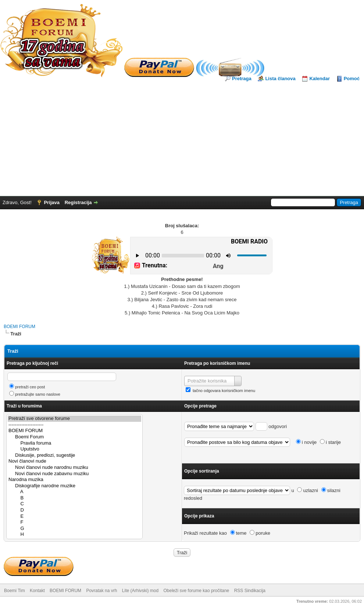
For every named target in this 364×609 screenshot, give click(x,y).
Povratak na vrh (101, 591)
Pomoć (352, 79)
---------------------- (74, 425)
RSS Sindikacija (250, 591)
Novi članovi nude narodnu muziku (74, 468)
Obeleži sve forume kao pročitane (197, 591)
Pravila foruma (74, 443)
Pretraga (242, 79)
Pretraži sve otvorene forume (74, 419)
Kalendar (320, 79)
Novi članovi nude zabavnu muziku (74, 474)
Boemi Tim (15, 591)
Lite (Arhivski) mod (140, 591)
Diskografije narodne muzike (74, 486)
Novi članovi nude (74, 461)
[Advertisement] (182, 137)
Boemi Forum (74, 437)
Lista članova (280, 79)
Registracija (78, 202)
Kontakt (37, 591)
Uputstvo (74, 449)
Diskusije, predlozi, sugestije (74, 455)
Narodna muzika (74, 480)
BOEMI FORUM (19, 327)
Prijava (52, 202)
